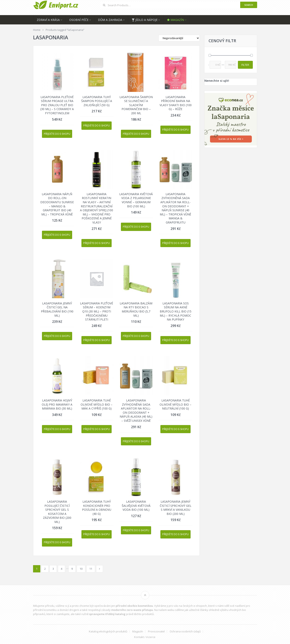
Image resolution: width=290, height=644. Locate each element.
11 (91, 569)
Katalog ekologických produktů (108, 631)
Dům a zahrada (110, 20)
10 (81, 569)
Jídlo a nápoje (145, 20)
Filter (245, 65)
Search (249, 5)
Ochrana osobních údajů (185, 631)
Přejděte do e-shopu (57, 134)
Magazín (175, 20)
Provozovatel (156, 631)
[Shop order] (179, 38)
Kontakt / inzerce (145, 637)
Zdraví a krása (48, 20)
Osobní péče (79, 20)
